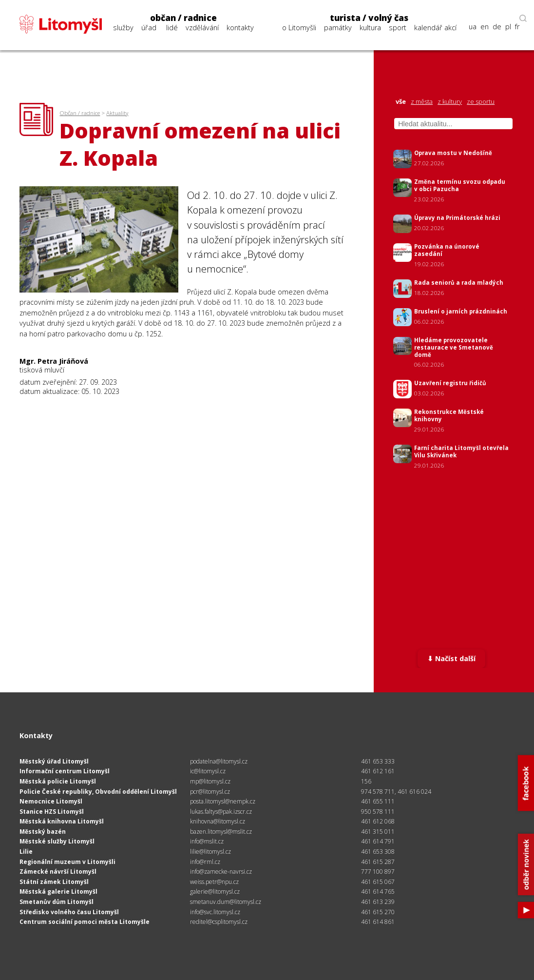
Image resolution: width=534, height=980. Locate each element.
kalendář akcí (435, 28)
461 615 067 (378, 882)
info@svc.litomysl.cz (215, 912)
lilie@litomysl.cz (210, 852)
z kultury (450, 102)
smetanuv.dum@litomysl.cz (226, 902)
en (485, 27)
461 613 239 (378, 902)
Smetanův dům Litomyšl (57, 902)
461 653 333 (378, 761)
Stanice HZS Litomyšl (52, 812)
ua (473, 27)
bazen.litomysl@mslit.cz (221, 832)
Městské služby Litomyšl (57, 841)
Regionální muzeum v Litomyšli (67, 862)
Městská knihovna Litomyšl (62, 821)
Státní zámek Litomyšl (54, 882)
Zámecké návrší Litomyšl (58, 872)
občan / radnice (183, 18)
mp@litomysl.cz (210, 781)
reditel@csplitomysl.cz (219, 922)
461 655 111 (378, 801)
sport (398, 28)
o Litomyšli (299, 28)
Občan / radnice (80, 113)
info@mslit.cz (207, 841)
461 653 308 (378, 852)
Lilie (26, 852)
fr (517, 27)
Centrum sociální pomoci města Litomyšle (85, 922)
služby (123, 28)
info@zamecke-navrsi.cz (221, 872)
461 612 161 (378, 771)
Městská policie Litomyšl (58, 781)
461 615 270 (378, 912)
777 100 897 (378, 872)
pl (508, 27)
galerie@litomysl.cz (215, 892)
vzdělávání (202, 28)
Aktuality (117, 113)
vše (401, 102)
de (497, 27)
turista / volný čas (369, 18)
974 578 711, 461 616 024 (396, 792)
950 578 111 (378, 812)
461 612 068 (378, 821)
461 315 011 (378, 832)
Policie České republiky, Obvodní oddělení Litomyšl (98, 792)
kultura (370, 28)
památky (338, 28)
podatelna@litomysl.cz (219, 761)
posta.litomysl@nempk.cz (223, 801)
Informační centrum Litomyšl (65, 771)
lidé (172, 28)
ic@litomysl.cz (208, 771)
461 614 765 (378, 892)
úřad (149, 28)
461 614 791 (378, 841)
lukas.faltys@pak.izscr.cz (221, 812)
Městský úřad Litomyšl (54, 761)
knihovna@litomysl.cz (218, 821)
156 (366, 781)
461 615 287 (378, 862)
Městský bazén (43, 832)
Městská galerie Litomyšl (58, 892)
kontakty (240, 28)
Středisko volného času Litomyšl (69, 912)
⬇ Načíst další (451, 658)
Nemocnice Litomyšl (51, 801)
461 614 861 (378, 922)
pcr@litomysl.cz (210, 792)
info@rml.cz (205, 862)
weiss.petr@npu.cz (214, 882)
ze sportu (481, 102)
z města (422, 102)
